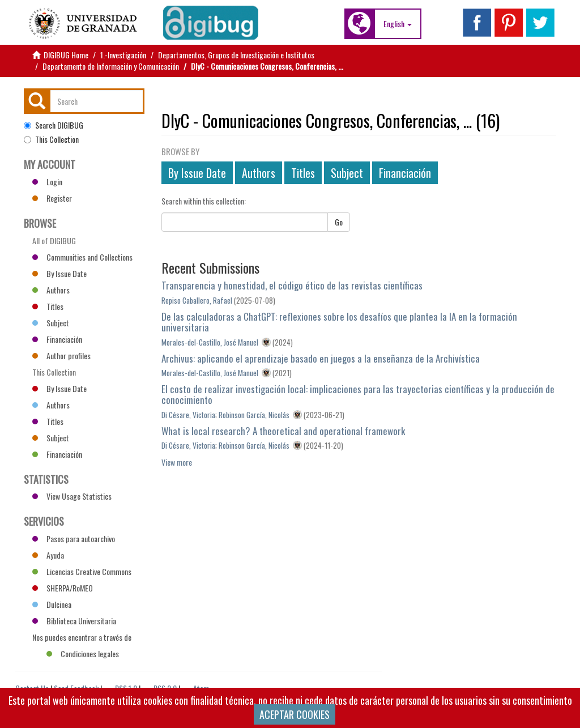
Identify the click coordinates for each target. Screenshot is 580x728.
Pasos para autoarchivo (74, 538)
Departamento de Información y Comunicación (111, 66)
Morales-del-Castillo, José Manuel (210, 342)
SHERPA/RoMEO (63, 588)
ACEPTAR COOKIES (295, 714)
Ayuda (48, 555)
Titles (303, 173)
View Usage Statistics (72, 496)
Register (52, 198)
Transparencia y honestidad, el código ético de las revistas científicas (292, 285)
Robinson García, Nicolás (254, 415)
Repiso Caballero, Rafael (197, 300)
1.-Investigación (123, 55)
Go (339, 222)
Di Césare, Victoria (188, 415)
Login (47, 182)
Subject (347, 173)
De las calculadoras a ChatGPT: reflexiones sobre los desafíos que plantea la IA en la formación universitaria (339, 322)
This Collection (51, 139)
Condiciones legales (83, 654)
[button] (398, 24)
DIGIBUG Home (66, 55)
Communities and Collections (82, 257)
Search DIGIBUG (54, 125)
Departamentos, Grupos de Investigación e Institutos (236, 55)
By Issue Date (197, 173)
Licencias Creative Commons (82, 571)
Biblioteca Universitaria (74, 621)
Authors (259, 173)
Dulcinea (52, 604)
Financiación (405, 173)
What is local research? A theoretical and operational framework (283, 431)
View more (177, 462)
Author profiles (61, 356)
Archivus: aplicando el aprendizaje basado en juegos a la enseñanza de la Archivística (321, 358)
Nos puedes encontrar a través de (82, 638)
